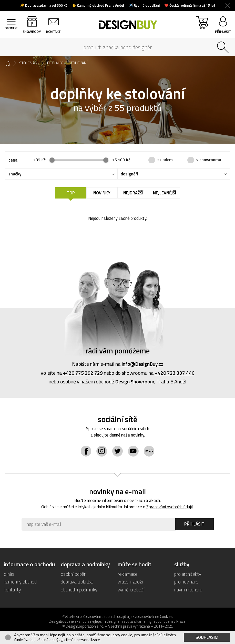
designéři (129, 174)
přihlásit (223, 31)
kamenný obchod (20, 581)
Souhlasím (207, 637)
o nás (9, 574)
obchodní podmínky (79, 589)
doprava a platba (77, 581)
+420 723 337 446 (175, 373)
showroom (33, 31)
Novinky (102, 193)
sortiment (12, 31)
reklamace (128, 574)
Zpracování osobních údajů (170, 507)
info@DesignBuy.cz (142, 364)
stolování (29, 63)
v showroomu (209, 160)
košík (202, 26)
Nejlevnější (165, 193)
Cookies (166, 616)
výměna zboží (131, 589)
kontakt (55, 31)
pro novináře (186, 581)
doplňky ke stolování (67, 63)
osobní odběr (73, 574)
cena (13, 160)
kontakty (12, 589)
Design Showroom (135, 381)
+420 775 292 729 (83, 373)
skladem (165, 160)
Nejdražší (133, 193)
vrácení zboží (130, 581)
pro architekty (188, 574)
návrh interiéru (188, 589)
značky (15, 174)
